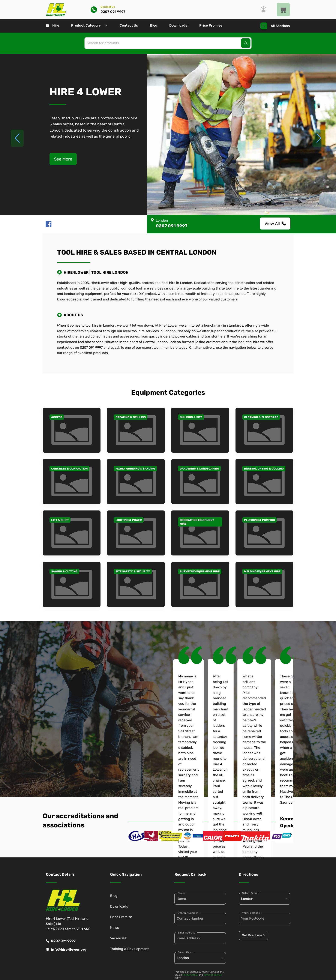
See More (63, 159)
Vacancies (118, 938)
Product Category (89, 25)
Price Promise (211, 25)
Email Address (186, 933)
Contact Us (129, 25)
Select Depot (186, 952)
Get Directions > (253, 935)
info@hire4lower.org (66, 950)
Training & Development (129, 949)
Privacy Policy (190, 975)
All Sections (275, 26)
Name (181, 893)
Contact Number (188, 913)
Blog (154, 25)
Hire (53, 25)
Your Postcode (251, 913)
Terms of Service (213, 975)
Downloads (178, 25)
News (115, 928)
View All (275, 224)
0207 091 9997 (61, 941)
